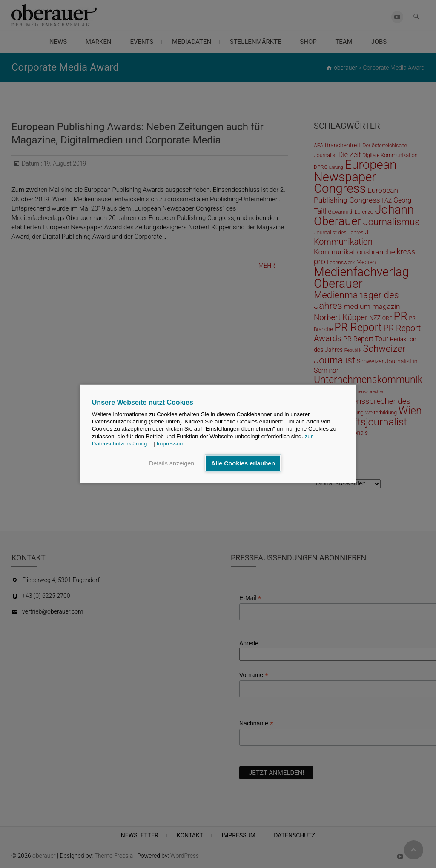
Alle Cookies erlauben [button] (243, 463)
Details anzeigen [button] (172, 463)
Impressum (170, 444)
